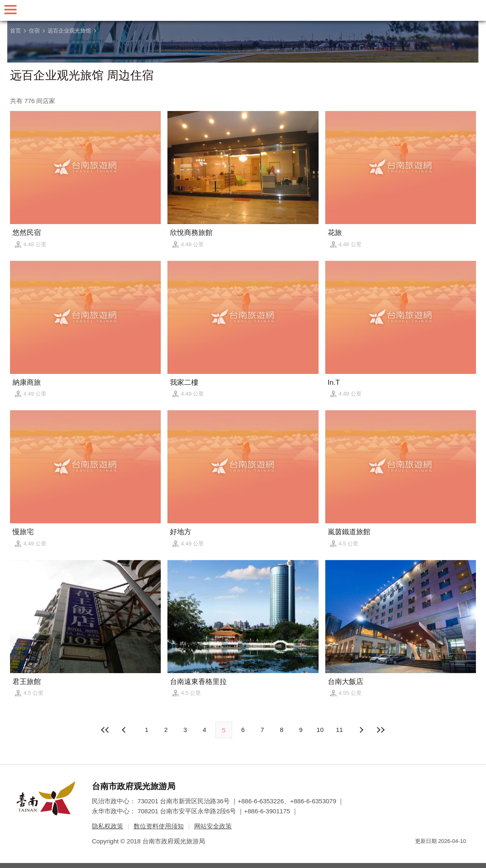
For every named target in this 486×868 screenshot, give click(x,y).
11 (340, 730)
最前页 (106, 730)
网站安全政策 (213, 826)
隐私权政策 (108, 826)
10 (320, 730)
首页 (15, 31)
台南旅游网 (243, 10)
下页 (125, 730)
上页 (361, 730)
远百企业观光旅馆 (69, 31)
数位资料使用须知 (159, 826)
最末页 (380, 730)
